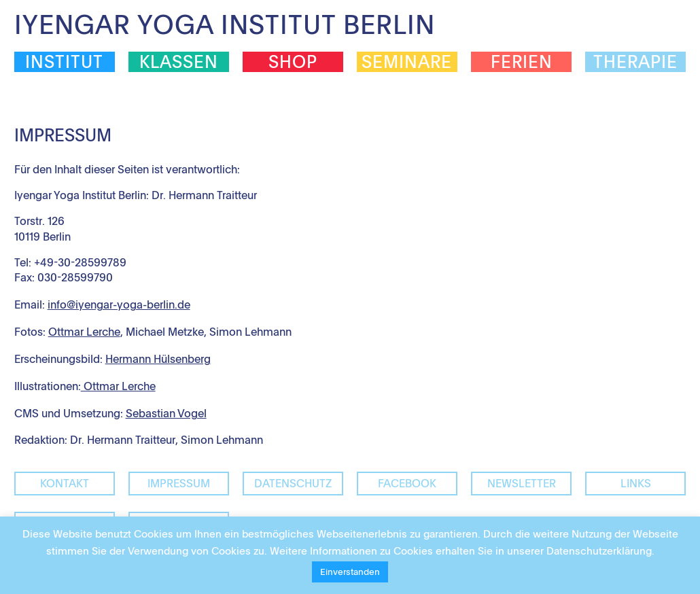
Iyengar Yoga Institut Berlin (225, 24)
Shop (293, 62)
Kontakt (65, 483)
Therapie (635, 62)
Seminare (407, 62)
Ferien (522, 62)
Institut (64, 62)
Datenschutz (293, 483)
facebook (407, 483)
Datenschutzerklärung (599, 551)
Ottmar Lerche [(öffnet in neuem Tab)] (118, 386)
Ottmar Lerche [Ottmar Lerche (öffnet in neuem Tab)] (84, 332)
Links (636, 483)
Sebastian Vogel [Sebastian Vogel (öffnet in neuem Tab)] (166, 413)
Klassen (179, 62)
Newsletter (522, 483)
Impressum (179, 483)
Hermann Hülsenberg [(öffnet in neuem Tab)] (158, 359)
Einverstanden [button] (350, 572)
